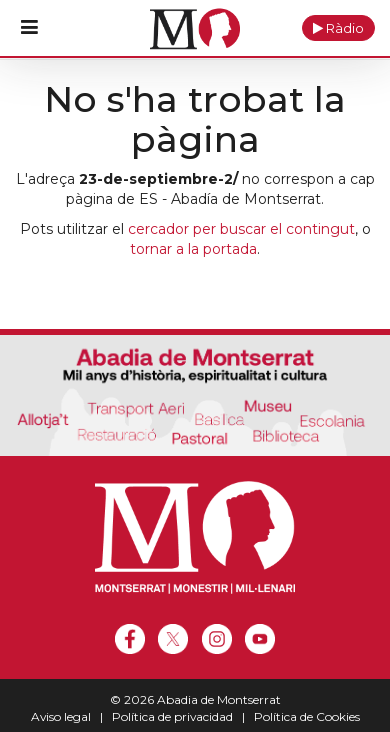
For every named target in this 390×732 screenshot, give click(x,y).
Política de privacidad (172, 716)
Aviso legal (61, 716)
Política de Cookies (307, 716)
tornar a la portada (193, 249)
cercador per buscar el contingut (241, 229)
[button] (338, 28)
